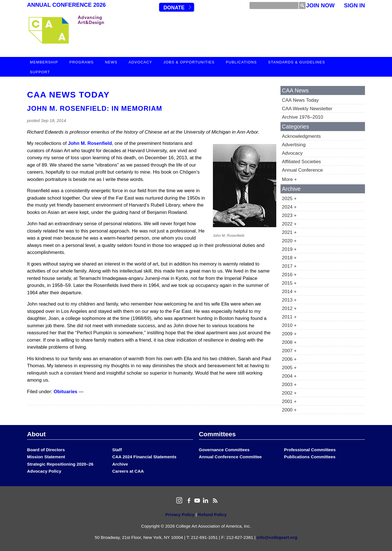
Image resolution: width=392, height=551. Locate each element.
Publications (241, 62)
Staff (117, 450)
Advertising (294, 145)
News (111, 62)
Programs (81, 62)
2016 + (289, 275)
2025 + (289, 199)
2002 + (289, 393)
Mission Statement (46, 457)
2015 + (289, 283)
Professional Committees (310, 450)
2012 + (289, 308)
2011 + (289, 317)
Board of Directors (46, 450)
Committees (217, 434)
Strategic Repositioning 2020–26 (60, 464)
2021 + (289, 232)
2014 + (289, 292)
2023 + (289, 215)
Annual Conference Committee (230, 457)
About (36, 434)
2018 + (289, 258)
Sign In (355, 5)
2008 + (289, 342)
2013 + (289, 300)
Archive (120, 464)
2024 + (289, 207)
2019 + (289, 249)
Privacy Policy (180, 515)
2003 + (289, 385)
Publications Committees (310, 457)
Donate (174, 8)
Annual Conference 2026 (66, 5)
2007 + (289, 351)
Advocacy (140, 62)
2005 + (289, 368)
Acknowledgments (301, 136)
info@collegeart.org (277, 537)
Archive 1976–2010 (303, 117)
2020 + (289, 241)
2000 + (289, 410)
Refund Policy (212, 515)
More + (289, 179)
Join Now (320, 5)
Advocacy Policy (44, 471)
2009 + (289, 334)
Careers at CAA (128, 471)
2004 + (289, 376)
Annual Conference (302, 170)
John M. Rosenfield (90, 143)
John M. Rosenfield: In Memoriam (95, 108)
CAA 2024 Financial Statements (144, 457)
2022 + (289, 224)
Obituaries (66, 392)
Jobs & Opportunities (189, 62)
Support (40, 72)
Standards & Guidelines (297, 62)
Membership (44, 62)
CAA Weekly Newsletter (307, 109)
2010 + (289, 325)
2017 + (289, 266)
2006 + (289, 359)
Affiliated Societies (301, 162)
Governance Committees (224, 450)
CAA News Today (68, 95)
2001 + (289, 401)
